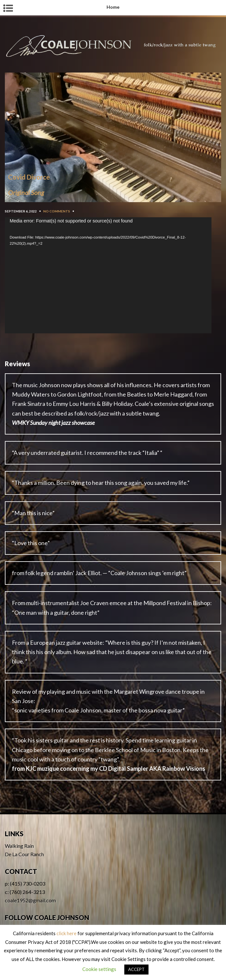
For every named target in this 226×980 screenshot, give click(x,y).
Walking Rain (19, 846)
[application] (108, 275)
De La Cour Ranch (24, 854)
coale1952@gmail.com (30, 900)
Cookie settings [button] (99, 969)
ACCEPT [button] (136, 969)
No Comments (57, 211)
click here (67, 933)
